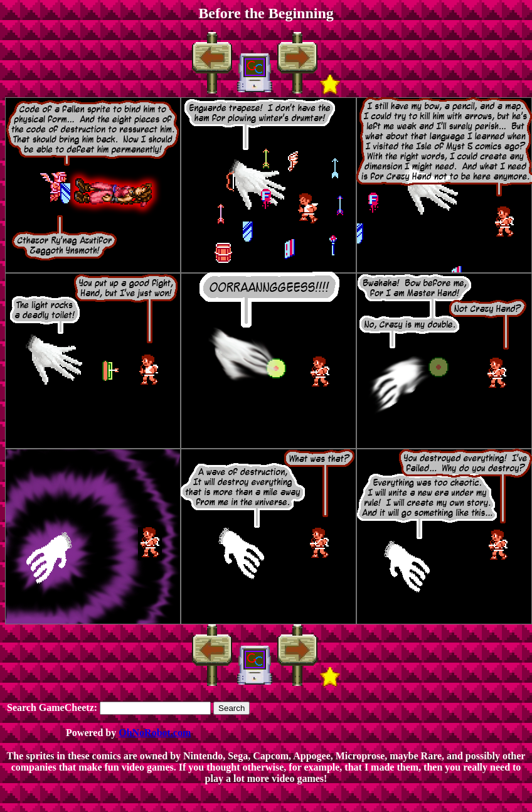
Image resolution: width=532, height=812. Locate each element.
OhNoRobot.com (155, 733)
